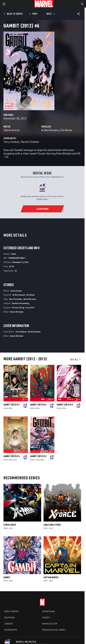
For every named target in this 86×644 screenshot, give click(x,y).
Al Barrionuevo (50, 130)
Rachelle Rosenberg (21, 303)
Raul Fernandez (16, 299)
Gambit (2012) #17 (12, 405)
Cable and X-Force (52, 525)
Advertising (49, 611)
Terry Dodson (12, 142)
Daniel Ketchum (17, 312)
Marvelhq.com (50, 624)
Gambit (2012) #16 (38, 405)
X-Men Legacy (10, 525)
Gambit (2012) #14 (12, 456)
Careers (9, 624)
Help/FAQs (10, 618)
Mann (11, 408)
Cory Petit (30, 307)
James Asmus (11, 130)
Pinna (38, 460)
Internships (11, 630)
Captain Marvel (51, 577)
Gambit (7, 577)
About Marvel (12, 611)
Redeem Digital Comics (54, 630)
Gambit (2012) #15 (65, 405)
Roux (15, 460)
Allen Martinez (30, 299)
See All (76, 359)
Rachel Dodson (30, 142)
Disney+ (46, 618)
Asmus (6, 408)
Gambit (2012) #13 (38, 456)
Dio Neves (66, 130)
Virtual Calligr (18, 307)
